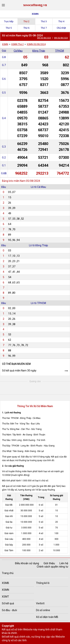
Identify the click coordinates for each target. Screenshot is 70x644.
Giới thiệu (49, 563)
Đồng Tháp (39, 51)
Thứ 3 (44, 21)
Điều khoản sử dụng (27, 563)
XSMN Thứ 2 (17, 44)
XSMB (5, 583)
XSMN (35, 14)
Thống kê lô (43, 583)
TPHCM (59, 51)
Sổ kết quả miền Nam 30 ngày (19, 371)
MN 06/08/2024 (61, 38)
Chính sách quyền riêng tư (52, 567)
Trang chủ (8, 573)
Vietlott (40, 603)
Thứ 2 (26, 21)
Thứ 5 (9, 28)
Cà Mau (18, 51)
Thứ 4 (61, 21)
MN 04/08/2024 (44, 38)
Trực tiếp (9, 21)
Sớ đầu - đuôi (9, 610)
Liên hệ (64, 563)
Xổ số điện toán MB (47, 617)
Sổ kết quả (8, 603)
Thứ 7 (44, 28)
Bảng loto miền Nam (14, 181)
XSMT (5, 597)
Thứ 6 (26, 28)
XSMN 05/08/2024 (36, 44)
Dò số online (43, 610)
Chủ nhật (61, 28)
